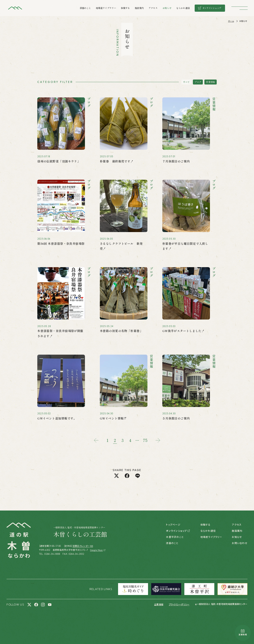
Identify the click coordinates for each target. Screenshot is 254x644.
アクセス (153, 8)
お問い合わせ (240, 543)
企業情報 (159, 605)
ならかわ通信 (183, 8)
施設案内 (139, 8)
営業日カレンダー (83, 546)
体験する (125, 8)
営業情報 (211, 82)
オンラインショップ (176, 531)
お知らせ (167, 8)
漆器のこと (85, 8)
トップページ (173, 525)
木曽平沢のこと (175, 537)
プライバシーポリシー (179, 605)
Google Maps (97, 550)
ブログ (198, 82)
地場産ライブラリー (106, 8)
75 (145, 440)
